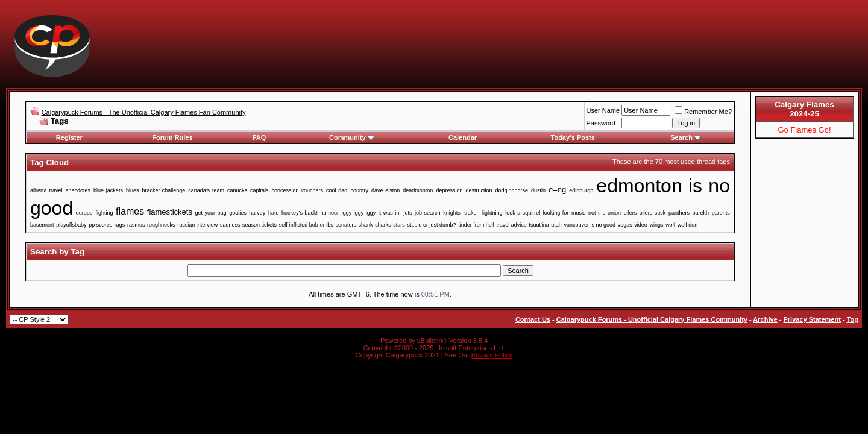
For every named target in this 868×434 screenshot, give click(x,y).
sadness (230, 225)
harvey (257, 213)
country (359, 190)
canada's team (206, 190)
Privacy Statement (812, 319)
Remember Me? (703, 112)
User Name (603, 110)
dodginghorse (511, 190)
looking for (556, 213)
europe (84, 213)
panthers (679, 213)
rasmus (136, 225)
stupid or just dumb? (431, 225)
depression (449, 190)
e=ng (557, 190)
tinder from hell (476, 225)
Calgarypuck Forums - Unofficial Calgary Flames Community (652, 319)
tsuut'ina (539, 225)
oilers (631, 213)
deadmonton (418, 190)
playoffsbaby (71, 225)
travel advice (511, 225)
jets (407, 213)
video (641, 225)
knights (452, 213)
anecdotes (78, 190)
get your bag (211, 213)
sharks (383, 225)
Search (686, 137)
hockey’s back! (300, 213)
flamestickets (170, 212)
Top (853, 319)
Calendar (463, 137)
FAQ (259, 137)
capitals (259, 190)
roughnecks (161, 225)
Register (69, 137)
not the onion (605, 213)
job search (428, 213)
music (579, 213)
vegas (625, 225)
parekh (701, 213)
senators (346, 225)
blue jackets (108, 190)
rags (120, 225)
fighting (104, 213)
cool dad (337, 190)
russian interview (197, 225)
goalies (238, 213)
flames (130, 211)
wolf (670, 225)
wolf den (688, 225)
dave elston (385, 190)
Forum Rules (172, 137)
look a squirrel (523, 213)
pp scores (100, 225)
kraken (471, 213)
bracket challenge (163, 190)
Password (601, 123)
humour (330, 213)
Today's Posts (573, 137)
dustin (538, 190)
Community (352, 137)
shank (366, 225)
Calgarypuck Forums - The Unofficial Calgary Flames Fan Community (144, 112)
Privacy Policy (492, 355)
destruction (479, 190)
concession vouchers (297, 190)
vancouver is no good (590, 225)
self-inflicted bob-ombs (306, 225)
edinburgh (581, 190)
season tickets (259, 225)
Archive (765, 319)
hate (274, 213)
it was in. (390, 213)
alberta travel (46, 190)
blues (133, 190)
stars (399, 225)
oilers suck (653, 213)
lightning (492, 213)
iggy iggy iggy (359, 213)
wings (656, 225)
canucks (237, 190)
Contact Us (533, 319)
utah (556, 225)
